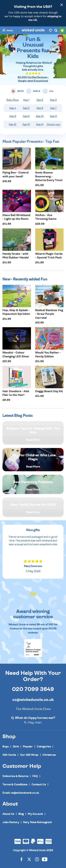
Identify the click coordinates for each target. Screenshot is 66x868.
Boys (5, 747)
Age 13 (26, 124)
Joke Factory (11, 822)
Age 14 (40, 124)
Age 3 (53, 100)
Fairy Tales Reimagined (37, 822)
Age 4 (13, 108)
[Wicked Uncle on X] (29, 859)
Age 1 (26, 100)
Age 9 (26, 116)
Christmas (49, 755)
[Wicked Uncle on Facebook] (21, 859)
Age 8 (13, 116)
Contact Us (39, 784)
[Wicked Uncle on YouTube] (45, 859)
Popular (28, 747)
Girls (16, 747)
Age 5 (26, 108)
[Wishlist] (51, 30)
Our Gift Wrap (29, 755)
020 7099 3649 (33, 689)
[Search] (56, 30)
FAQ (35, 776)
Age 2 (40, 100)
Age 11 (53, 116)
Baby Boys (13, 100)
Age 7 (53, 108)
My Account (35, 814)
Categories (44, 747)
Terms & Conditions (15, 784)
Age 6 (40, 108)
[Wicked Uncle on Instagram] (37, 859)
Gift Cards (9, 755)
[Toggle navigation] (8, 31)
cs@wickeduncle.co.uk (33, 700)
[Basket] (62, 30)
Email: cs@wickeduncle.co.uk (21, 793)
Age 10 (40, 116)
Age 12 (13, 124)
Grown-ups (53, 124)
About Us (8, 814)
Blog (21, 814)
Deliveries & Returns (15, 776)
